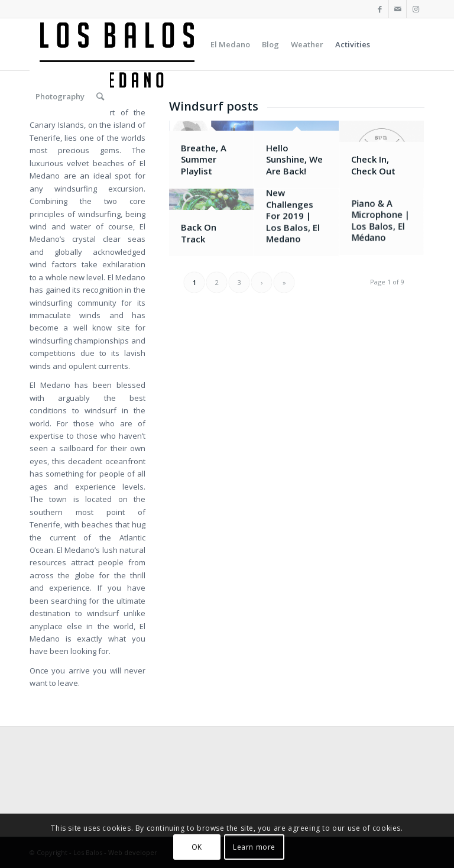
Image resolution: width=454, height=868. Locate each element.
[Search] (100, 96)
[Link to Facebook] (380, 9)
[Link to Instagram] (416, 9)
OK (197, 847)
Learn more (254, 847)
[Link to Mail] (398, 9)
